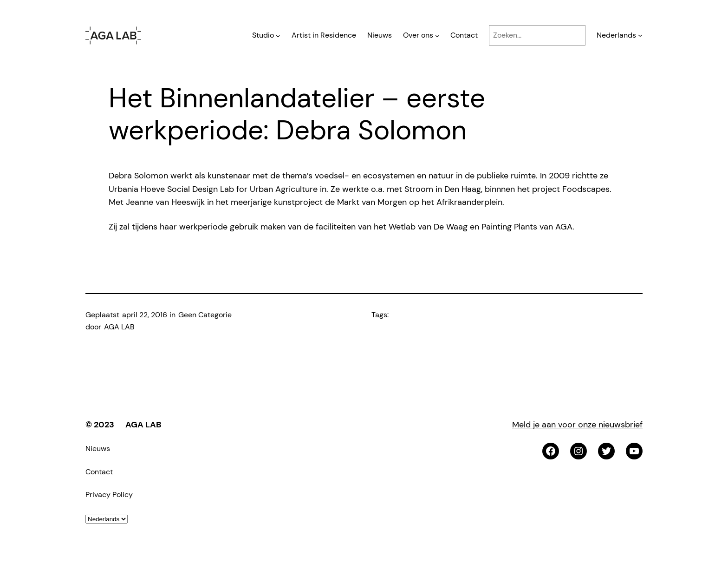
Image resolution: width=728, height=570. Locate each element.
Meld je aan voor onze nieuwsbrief (577, 425)
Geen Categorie (205, 315)
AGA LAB (143, 425)
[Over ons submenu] (437, 35)
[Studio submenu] (278, 35)
